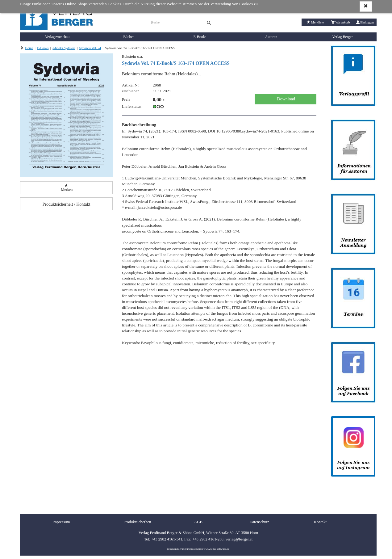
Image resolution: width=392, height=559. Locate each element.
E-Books (200, 37)
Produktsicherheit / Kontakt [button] (67, 204)
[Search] (209, 23)
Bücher (129, 37)
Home (29, 48)
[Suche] (176, 22)
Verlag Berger (342, 37)
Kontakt (320, 522)
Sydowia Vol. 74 (90, 48)
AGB (198, 522)
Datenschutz (259, 522)
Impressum (61, 522)
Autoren (271, 37)
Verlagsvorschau (57, 37)
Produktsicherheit (137, 522)
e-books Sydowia (64, 48)
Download (286, 99)
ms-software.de (221, 549)
